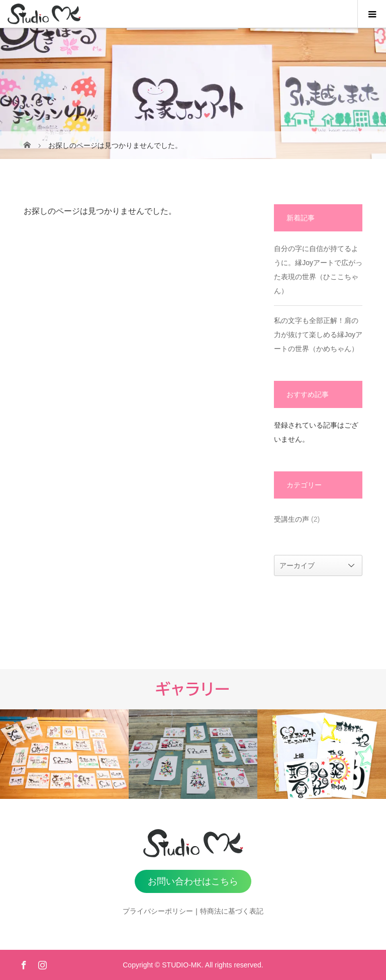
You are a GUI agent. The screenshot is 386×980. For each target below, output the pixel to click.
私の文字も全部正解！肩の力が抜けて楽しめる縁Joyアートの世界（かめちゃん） (318, 335)
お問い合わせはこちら (193, 881)
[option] (64, 754)
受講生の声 (292, 519)
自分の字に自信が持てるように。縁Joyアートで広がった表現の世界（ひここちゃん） (318, 270)
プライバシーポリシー (158, 911)
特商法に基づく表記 (232, 911)
